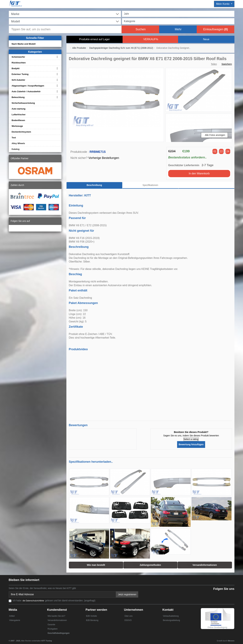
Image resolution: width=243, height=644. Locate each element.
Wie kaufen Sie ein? (56, 616)
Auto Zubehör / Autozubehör (26, 91)
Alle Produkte (79, 48)
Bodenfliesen (18, 120)
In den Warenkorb (199, 173)
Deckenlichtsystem (21, 132)
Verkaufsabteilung (171, 616)
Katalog (16, 149)
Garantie (51, 625)
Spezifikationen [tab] (150, 185)
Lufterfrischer (19, 115)
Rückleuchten (19, 63)
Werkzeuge (17, 126)
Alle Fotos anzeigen (215, 135)
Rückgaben (53, 629)
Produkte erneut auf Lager (94, 39)
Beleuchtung (18, 97)
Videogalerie (15, 620)
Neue (206, 39)
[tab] (206, 185)
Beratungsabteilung (171, 620)
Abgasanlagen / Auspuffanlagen (28, 86)
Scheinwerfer (18, 57)
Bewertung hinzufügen (191, 444)
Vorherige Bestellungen (104, 158)
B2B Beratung (92, 620)
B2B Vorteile (91, 616)
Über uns (128, 616)
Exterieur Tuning (20, 74)
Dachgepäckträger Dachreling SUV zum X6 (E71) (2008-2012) (121, 48)
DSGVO (128, 620)
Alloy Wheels (18, 143)
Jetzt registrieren (127, 594)
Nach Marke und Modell (24, 44)
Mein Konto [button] (223, 4)
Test (14, 138)
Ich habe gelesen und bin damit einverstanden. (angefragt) (54, 601)
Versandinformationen (57, 620)
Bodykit (16, 68)
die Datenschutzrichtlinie (34, 601)
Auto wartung (19, 109)
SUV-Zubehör (18, 80)
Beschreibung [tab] (94, 185)
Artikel (12, 616)
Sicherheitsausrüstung (23, 103)
